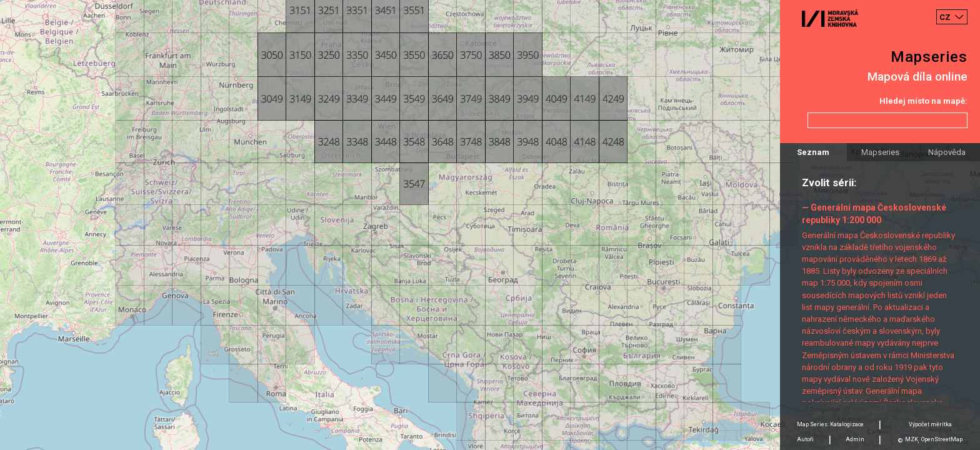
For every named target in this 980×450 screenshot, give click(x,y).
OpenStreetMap (942, 439)
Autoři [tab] (805, 439)
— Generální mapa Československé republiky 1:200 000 (874, 213)
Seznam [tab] (813, 152)
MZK (912, 439)
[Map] (490, 225)
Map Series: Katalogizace (830, 424)
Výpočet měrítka (930, 424)
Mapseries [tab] (880, 152)
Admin (855, 439)
